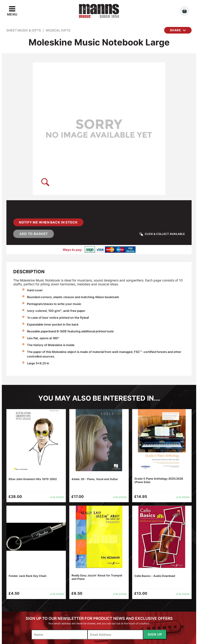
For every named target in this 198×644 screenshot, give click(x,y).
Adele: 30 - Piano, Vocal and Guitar (95, 479)
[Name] (59, 635)
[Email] (115, 635)
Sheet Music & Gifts (24, 30)
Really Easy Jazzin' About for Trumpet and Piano (97, 577)
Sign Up (155, 634)
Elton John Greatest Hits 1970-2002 (33, 479)
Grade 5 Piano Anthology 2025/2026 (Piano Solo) (159, 480)
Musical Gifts (58, 30)
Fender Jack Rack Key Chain (28, 576)
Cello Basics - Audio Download (155, 576)
